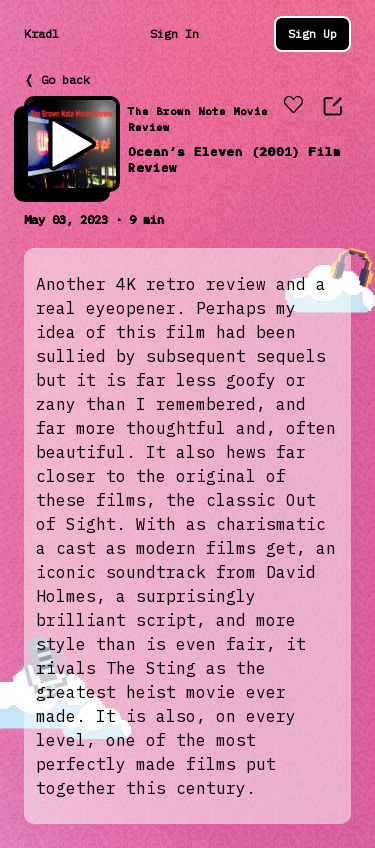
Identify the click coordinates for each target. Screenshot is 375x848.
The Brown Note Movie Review (198, 119)
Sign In (174, 33)
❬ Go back (57, 79)
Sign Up (312, 33)
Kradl (41, 33)
